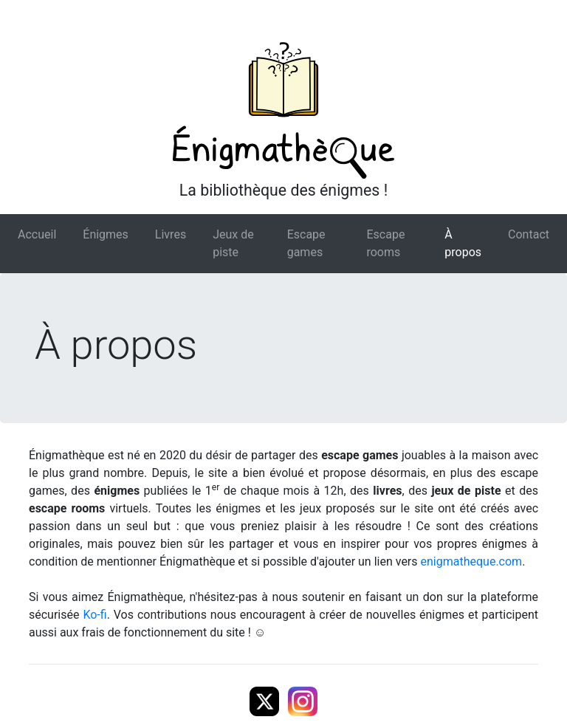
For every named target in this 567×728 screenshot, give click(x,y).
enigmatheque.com (472, 562)
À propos (463, 243)
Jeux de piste (233, 243)
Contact (529, 234)
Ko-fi (94, 615)
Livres (171, 234)
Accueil (37, 234)
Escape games (306, 243)
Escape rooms (385, 243)
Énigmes (106, 234)
